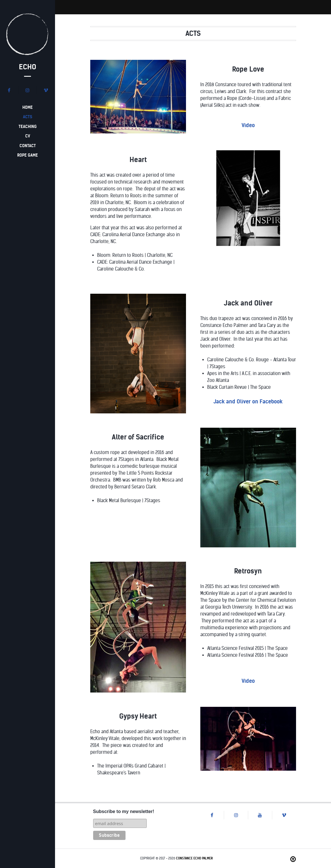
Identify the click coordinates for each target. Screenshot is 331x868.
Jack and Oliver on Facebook (248, 402)
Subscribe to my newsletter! (124, 811)
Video (248, 125)
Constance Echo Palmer (194, 858)
